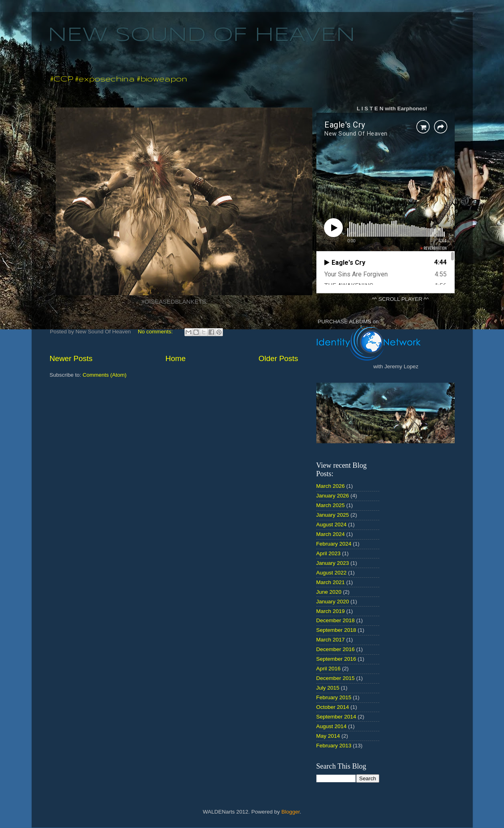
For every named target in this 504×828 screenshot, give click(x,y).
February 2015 (334, 697)
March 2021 (331, 582)
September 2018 (336, 630)
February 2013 (334, 746)
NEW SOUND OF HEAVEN (201, 35)
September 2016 (336, 659)
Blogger (291, 812)
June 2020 (329, 592)
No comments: (156, 332)
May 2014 (328, 736)
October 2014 (333, 707)
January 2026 (333, 496)
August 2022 (332, 573)
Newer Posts (71, 358)
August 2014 (332, 726)
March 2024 (331, 534)
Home (176, 358)
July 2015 (328, 688)
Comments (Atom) (105, 375)
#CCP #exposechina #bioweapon (119, 78)
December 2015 (336, 678)
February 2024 (334, 544)
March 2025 (331, 505)
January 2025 (333, 515)
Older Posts (278, 358)
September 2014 (336, 717)
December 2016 (336, 649)
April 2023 (329, 553)
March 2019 (331, 611)
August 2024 (332, 525)
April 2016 (329, 669)
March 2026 (331, 486)
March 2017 (331, 640)
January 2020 (333, 602)
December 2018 (336, 620)
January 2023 (333, 563)
